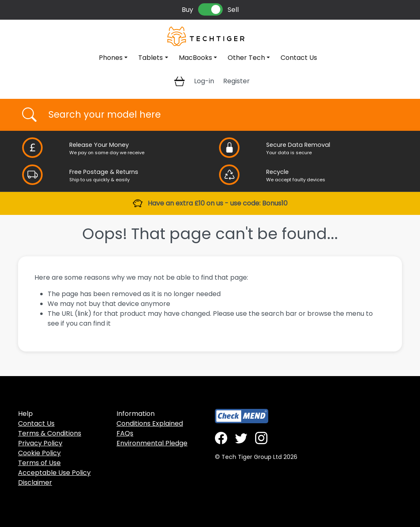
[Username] (217, 115)
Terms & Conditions (50, 433)
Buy (187, 10)
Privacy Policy (40, 443)
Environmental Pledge (152, 443)
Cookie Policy (39, 453)
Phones (111, 58)
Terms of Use (39, 463)
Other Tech (246, 58)
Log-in (204, 81)
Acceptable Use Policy (54, 473)
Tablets (151, 58)
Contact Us (299, 58)
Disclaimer (35, 483)
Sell (233, 10)
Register (236, 81)
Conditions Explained (150, 423)
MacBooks (195, 58)
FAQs (125, 433)
